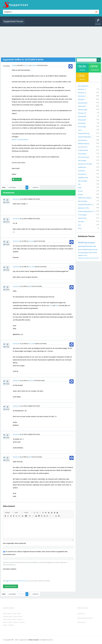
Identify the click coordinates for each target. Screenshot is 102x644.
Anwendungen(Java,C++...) (87, 211)
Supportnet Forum (13, 21)
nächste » (36, 187)
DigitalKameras (83, 178)
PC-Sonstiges (82, 215)
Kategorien (70, 23)
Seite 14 (17, 622)
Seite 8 (5, 619)
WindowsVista (83, 103)
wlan (91, 253)
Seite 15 (22, 622)
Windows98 (82, 120)
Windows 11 (82, 89)
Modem (81, 195)
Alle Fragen (39, 23)
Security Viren (83, 147)
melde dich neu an (22, 581)
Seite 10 (15, 619)
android (95, 250)
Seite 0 (5, 614)
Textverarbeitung (84, 133)
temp (80, 228)
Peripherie (82, 171)
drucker (95, 253)
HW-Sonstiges (83, 181)
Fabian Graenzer (34, 640)
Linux (80, 130)
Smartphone (82, 174)
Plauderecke (82, 218)
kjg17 (30, 286)
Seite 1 (10, 614)
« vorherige (12, 187)
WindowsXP (82, 106)
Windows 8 (82, 96)
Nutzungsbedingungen (85, 618)
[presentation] (18, 575)
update (80, 255)
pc (88, 253)
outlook (85, 250)
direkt (11, 625)
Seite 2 (15, 614)
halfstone (34, 65)
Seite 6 (16, 617)
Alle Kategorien (83, 86)
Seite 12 (6, 622)
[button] (9, 513)
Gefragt (14, 65)
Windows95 (82, 123)
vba (86, 243)
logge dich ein (10, 581)
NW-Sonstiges (83, 201)
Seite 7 (21, 617)
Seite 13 (11, 622)
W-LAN (80, 191)
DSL (79, 184)
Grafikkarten (82, 167)
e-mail (94, 258)
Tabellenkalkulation (85, 137)
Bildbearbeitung (83, 144)
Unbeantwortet (55, 23)
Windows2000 (83, 110)
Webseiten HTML (84, 208)
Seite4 (6, 617)
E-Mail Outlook (83, 150)
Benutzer (77, 23)
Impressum (81, 614)
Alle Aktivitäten (30, 23)
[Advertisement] (51, 41)
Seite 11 (21, 619)
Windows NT (82, 113)
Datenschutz (81, 622)
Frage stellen (85, 23)
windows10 (82, 246)
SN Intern (26, 65)
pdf (97, 258)
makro (91, 246)
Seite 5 (11, 617)
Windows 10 (82, 93)
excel (81, 242)
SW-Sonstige (82, 161)
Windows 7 (82, 100)
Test (79, 225)
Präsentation (82, 154)
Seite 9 (10, 619)
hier (51, 306)
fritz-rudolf (32, 267)
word (90, 250)
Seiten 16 (6, 625)
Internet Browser (84, 157)
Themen (63, 23)
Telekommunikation (85, 198)
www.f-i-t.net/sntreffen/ (20, 140)
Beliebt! (46, 23)
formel (80, 253)
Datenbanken (83, 140)
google (85, 253)
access (85, 255)
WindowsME (82, 116)
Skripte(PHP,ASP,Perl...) (86, 205)
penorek (31, 241)
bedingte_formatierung (85, 258)
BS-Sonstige (82, 127)
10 (87, 246)
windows (91, 243)
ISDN (80, 188)
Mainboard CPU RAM (85, 164)
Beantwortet (16, 199)
